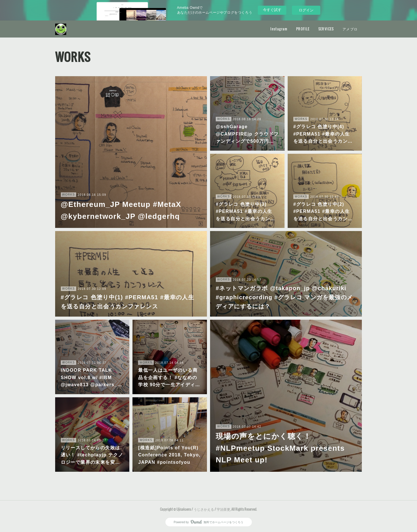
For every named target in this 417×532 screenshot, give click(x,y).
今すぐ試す (272, 10)
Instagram (279, 29)
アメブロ (350, 29)
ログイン (306, 10)
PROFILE (303, 29)
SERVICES (326, 29)
